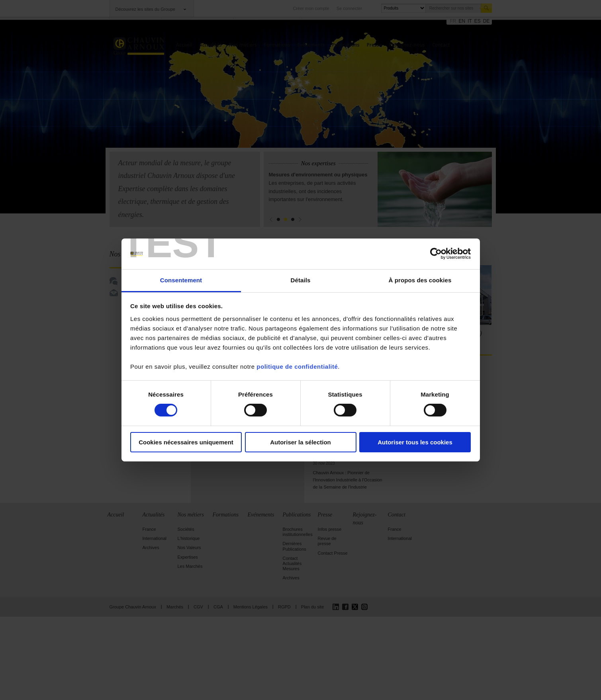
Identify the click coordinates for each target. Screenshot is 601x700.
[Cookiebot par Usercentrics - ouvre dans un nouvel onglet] (436, 254)
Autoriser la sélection (300, 442)
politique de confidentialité (297, 367)
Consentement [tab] (181, 280)
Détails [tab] (301, 280)
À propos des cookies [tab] (420, 280)
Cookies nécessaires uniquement (186, 442)
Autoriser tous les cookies (415, 442)
